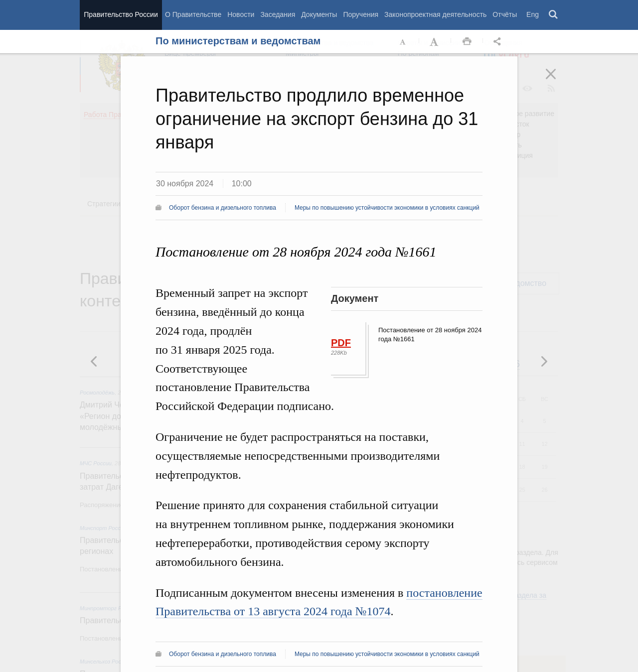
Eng (533, 14)
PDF (341, 343)
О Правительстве (193, 14)
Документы (319, 14)
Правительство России (121, 14)
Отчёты (505, 14)
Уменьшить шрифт (403, 42)
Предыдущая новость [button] (544, 361)
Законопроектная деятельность (435, 14)
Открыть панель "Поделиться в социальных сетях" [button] (499, 42)
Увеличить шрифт (435, 42)
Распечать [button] (467, 42)
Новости (241, 14)
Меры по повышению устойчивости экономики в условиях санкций (387, 208)
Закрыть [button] (558, 81)
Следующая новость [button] (94, 361)
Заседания (278, 14)
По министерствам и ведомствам (238, 41)
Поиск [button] (554, 15)
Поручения (361, 14)
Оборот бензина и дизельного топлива (223, 208)
